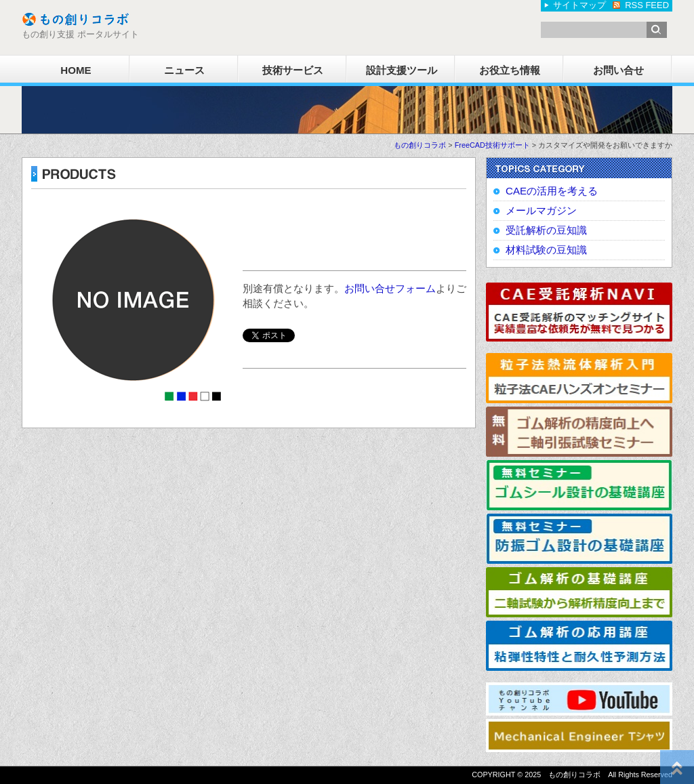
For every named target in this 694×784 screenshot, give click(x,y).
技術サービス (293, 70)
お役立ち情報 (510, 70)
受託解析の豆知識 (546, 230)
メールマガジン (541, 210)
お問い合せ (618, 70)
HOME (76, 70)
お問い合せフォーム (390, 288)
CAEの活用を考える (552, 191)
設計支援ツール (402, 70)
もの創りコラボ (420, 145)
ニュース (184, 70)
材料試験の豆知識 (546, 250)
